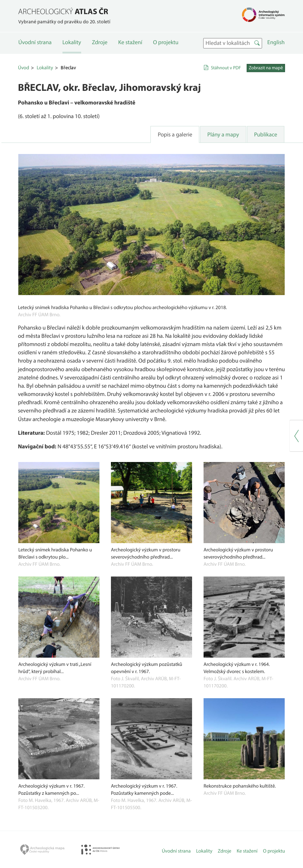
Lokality (72, 42)
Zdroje (100, 42)
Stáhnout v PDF (226, 68)
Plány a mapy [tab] (223, 135)
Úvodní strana (35, 42)
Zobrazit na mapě (266, 68)
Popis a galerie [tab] (175, 135)
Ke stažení (130, 42)
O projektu (166, 42)
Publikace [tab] (266, 135)
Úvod (24, 67)
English (276, 42)
